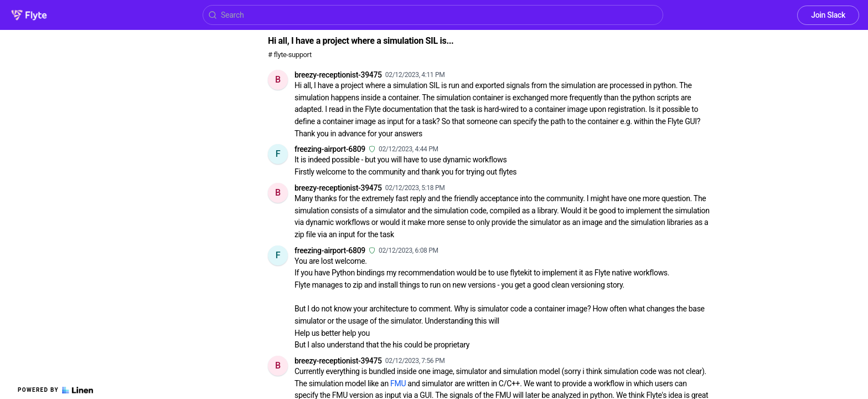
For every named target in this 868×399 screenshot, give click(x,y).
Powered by (55, 390)
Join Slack (828, 15)
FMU (398, 383)
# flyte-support (290, 55)
